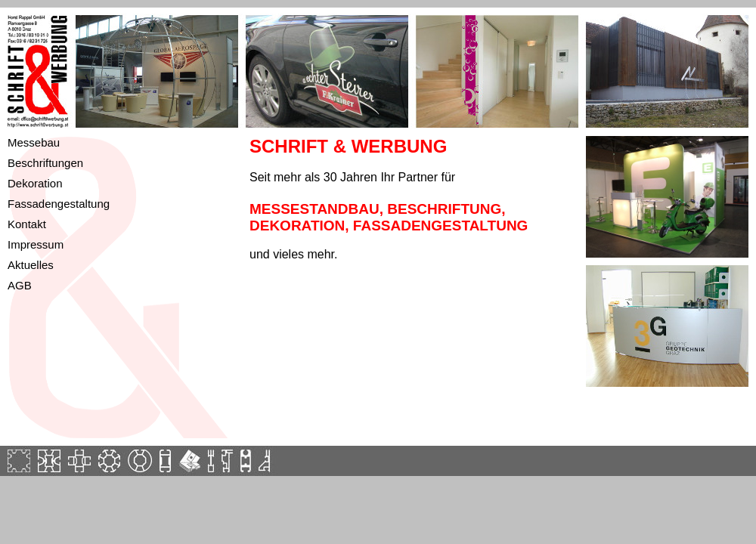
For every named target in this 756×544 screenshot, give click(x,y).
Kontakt (27, 224)
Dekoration (35, 183)
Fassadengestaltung (59, 204)
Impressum (36, 244)
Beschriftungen (45, 163)
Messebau (34, 142)
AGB (20, 285)
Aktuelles (31, 265)
